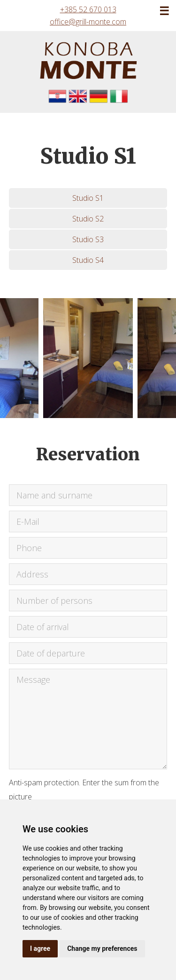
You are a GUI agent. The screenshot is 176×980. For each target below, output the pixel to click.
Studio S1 (88, 198)
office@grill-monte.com (88, 22)
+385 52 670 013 (88, 9)
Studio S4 (88, 260)
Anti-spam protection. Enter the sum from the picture (84, 790)
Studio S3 (88, 239)
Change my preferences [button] (102, 948)
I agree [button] (40, 948)
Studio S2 (88, 219)
